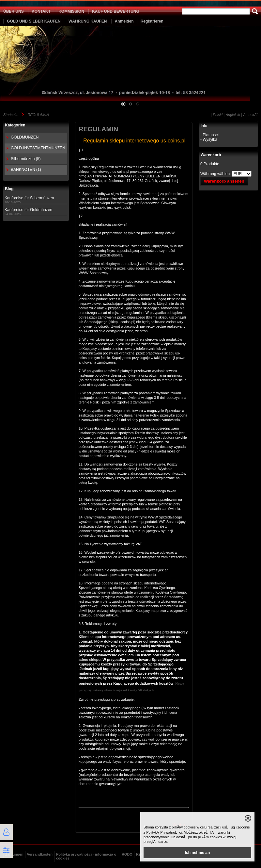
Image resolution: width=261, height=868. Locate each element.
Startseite (11, 115)
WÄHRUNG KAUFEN (88, 21)
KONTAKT (41, 11)
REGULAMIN (38, 115)
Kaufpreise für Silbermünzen (29, 198)
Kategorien (15, 125)
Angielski (233, 115)
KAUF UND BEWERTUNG (116, 11)
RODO (127, 854)
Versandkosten (40, 854)
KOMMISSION (71, 11)
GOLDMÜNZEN (25, 137)
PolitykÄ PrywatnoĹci (164, 832)
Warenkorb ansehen (224, 181)
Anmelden (124, 21)
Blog (9, 189)
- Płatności (209, 135)
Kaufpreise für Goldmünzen (28, 210)
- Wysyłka (209, 139)
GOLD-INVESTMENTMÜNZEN (38, 148)
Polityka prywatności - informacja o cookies (86, 856)
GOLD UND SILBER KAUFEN (34, 21)
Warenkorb (211, 155)
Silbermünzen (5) (26, 159)
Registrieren (152, 21)
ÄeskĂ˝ (251, 115)
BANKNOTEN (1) (26, 170)
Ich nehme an (198, 853)
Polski (218, 115)
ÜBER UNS (14, 11)
